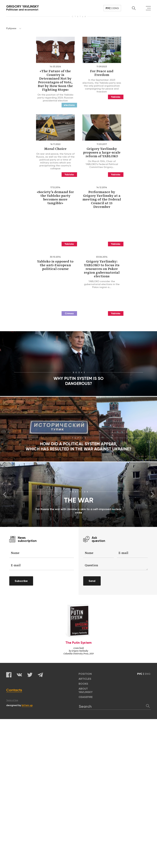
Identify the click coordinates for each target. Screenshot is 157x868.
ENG (116, 8)
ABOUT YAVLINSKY (86, 690)
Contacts (14, 690)
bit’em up (27, 705)
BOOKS (83, 684)
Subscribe (21, 581)
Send (92, 581)
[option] (78, 495)
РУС (108, 8)
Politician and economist (23, 8)
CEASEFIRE (86, 697)
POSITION (85, 674)
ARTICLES (85, 679)
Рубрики (14, 28)
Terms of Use (12, 700)
